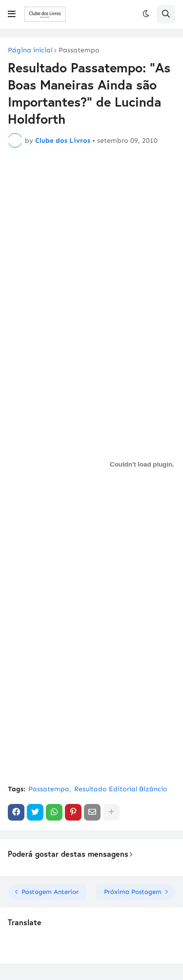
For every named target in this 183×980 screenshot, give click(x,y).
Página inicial (30, 50)
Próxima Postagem (133, 892)
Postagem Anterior (50, 892)
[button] (12, 14)
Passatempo (79, 50)
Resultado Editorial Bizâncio (121, 789)
